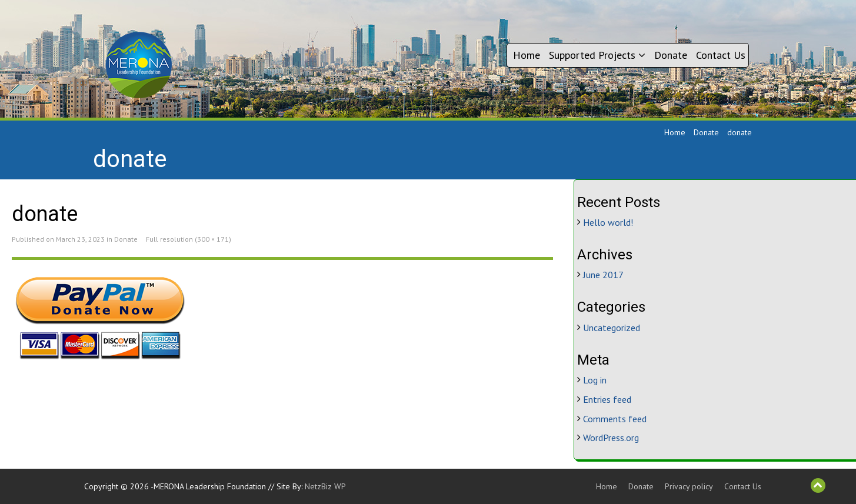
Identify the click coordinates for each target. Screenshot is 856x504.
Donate (671, 55)
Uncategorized (612, 328)
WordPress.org (611, 438)
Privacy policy (689, 486)
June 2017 (603, 275)
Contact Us (721, 55)
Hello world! (608, 222)
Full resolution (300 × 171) (189, 239)
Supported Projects (597, 55)
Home (527, 55)
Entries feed (607, 399)
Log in (595, 380)
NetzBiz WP (325, 486)
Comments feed (615, 419)
